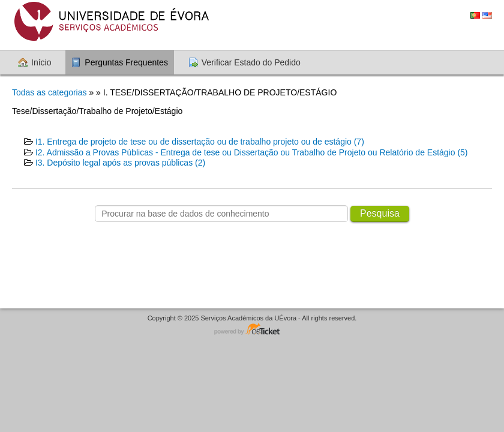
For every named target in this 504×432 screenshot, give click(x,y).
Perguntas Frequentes (126, 62)
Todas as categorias (49, 92)
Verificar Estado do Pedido (251, 62)
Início (41, 62)
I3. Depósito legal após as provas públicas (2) (120, 163)
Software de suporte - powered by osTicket (252, 330)
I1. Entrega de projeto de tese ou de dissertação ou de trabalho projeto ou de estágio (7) (200, 142)
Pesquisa (380, 213)
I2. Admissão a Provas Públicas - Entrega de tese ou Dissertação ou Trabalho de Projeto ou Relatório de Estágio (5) (252, 152)
